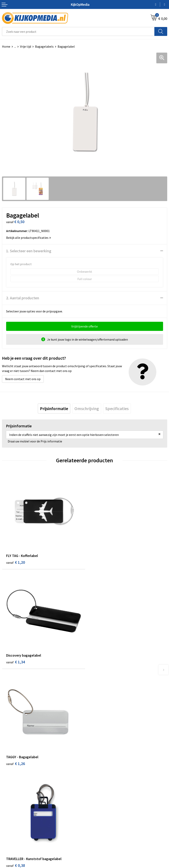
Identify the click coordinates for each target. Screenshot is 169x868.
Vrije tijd (26, 46)
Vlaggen (92, 755)
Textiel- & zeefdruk (99, 773)
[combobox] (78, 31)
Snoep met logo (97, 785)
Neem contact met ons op (23, 379)
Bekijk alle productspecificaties (28, 238)
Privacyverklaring (98, 823)
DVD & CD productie (100, 737)
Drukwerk (93, 731)
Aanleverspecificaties (16, 823)
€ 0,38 (98, 662)
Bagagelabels (44, 46)
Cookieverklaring (98, 817)
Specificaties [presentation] (117, 408)
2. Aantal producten (23, 298)
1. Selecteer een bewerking (29, 251)
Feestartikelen (96, 791)
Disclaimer (94, 829)
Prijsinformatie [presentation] (54, 408)
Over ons (8, 817)
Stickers (92, 767)
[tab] (54, 408)
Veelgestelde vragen (16, 829)
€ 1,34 (98, 561)
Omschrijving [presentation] (87, 408)
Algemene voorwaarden (103, 811)
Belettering (94, 749)
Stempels (93, 779)
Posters (92, 761)
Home (6, 46)
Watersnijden (95, 743)
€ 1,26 (16, 662)
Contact (8, 811)
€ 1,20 (16, 561)
